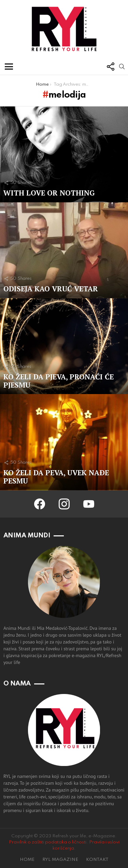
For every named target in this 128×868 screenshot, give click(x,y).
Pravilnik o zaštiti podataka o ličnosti (48, 842)
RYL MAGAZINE (60, 860)
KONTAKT (97, 860)
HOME (27, 860)
